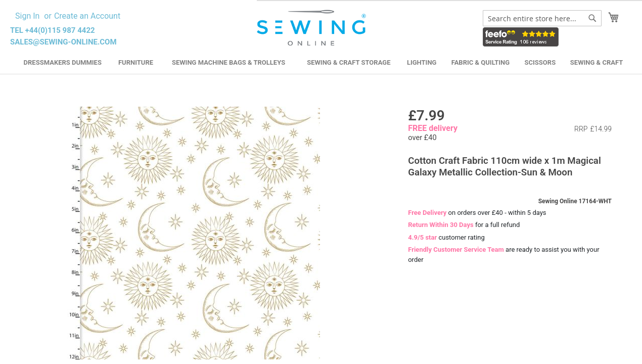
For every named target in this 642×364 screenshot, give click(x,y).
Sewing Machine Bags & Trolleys (228, 62)
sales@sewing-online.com (63, 42)
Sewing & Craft (597, 62)
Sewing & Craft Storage (349, 62)
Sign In (27, 16)
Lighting (422, 62)
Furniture (136, 62)
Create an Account (87, 16)
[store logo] (313, 28)
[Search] (592, 18)
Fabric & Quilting (480, 62)
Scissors (540, 62)
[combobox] (542, 18)
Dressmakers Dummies (63, 62)
